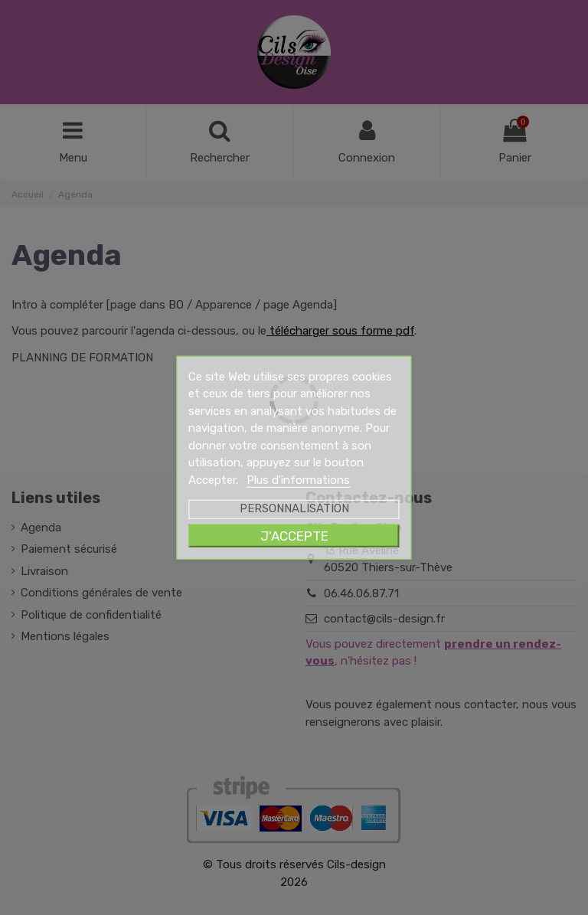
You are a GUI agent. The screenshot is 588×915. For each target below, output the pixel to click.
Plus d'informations (298, 479)
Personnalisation (294, 508)
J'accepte (294, 536)
